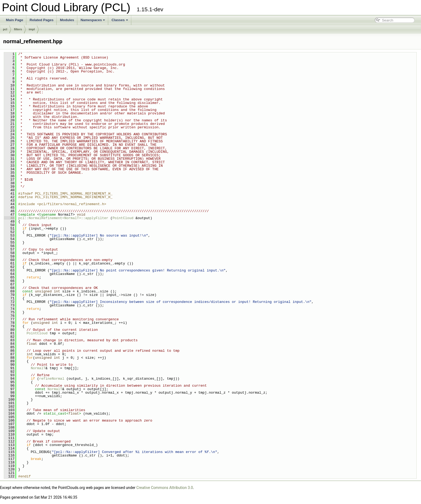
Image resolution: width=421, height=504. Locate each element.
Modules (67, 20)
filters (18, 29)
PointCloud (123, 218)
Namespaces (93, 20)
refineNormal (52, 379)
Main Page (14, 20)
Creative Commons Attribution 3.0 (165, 488)
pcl (5, 29)
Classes (120, 20)
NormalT (38, 368)
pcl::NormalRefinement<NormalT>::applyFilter (63, 218)
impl (32, 29)
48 (9, 218)
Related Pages (41, 20)
